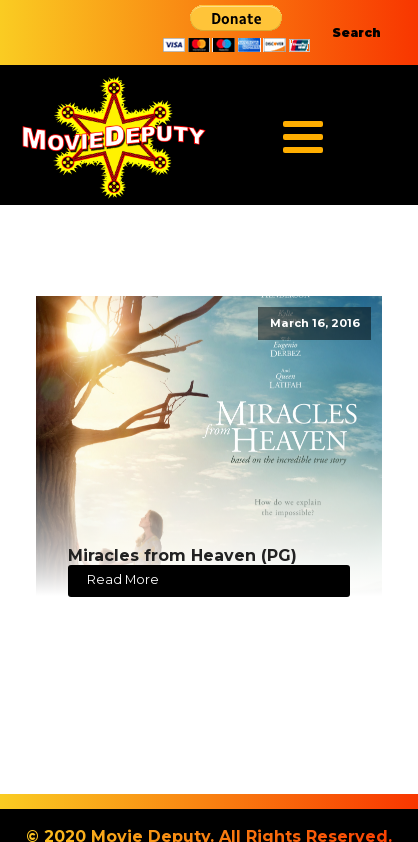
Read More (123, 579)
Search (356, 32)
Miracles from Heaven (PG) (182, 555)
